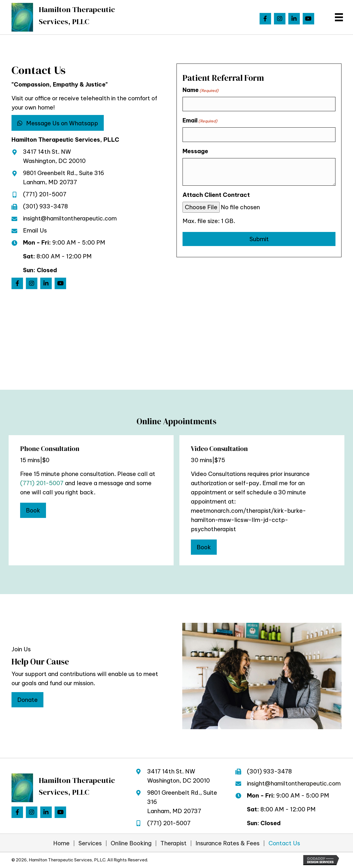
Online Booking (131, 843)
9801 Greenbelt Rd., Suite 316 (64, 173)
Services (90, 843)
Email (200, 120)
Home (61, 843)
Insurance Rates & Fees (228, 843)
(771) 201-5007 (45, 194)
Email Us (35, 230)
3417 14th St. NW (47, 152)
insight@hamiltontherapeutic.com (70, 218)
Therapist (173, 843)
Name (201, 90)
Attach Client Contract (216, 195)
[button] (265, 19)
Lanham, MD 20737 (50, 182)
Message (195, 151)
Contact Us (284, 843)
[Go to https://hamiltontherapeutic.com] (62, 17)
